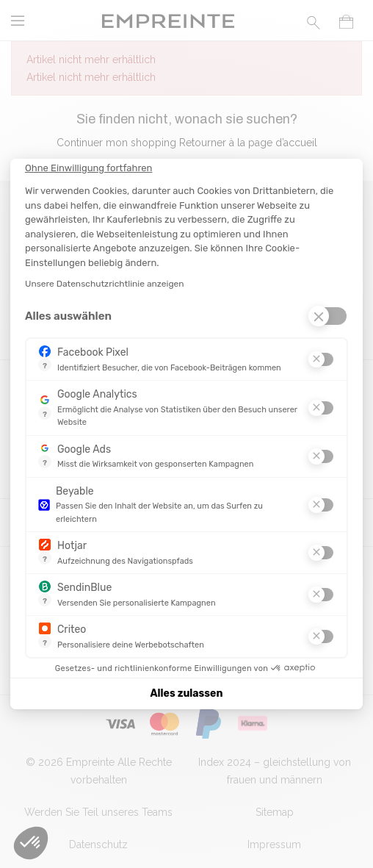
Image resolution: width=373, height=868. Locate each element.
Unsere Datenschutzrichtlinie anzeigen (105, 284)
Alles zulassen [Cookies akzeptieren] (187, 693)
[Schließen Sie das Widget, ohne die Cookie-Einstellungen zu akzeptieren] (88, 168)
